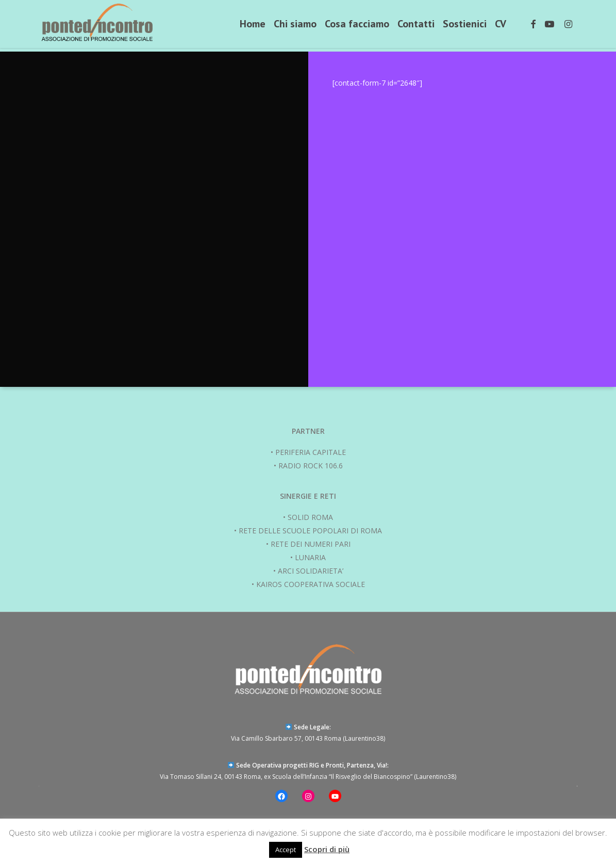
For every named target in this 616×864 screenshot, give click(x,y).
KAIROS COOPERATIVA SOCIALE (311, 584)
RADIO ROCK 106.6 (311, 466)
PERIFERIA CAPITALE (311, 452)
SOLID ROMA (310, 517)
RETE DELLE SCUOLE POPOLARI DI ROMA (310, 531)
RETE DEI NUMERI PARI (311, 544)
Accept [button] (286, 850)
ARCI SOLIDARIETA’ (311, 571)
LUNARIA (310, 557)
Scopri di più (327, 849)
